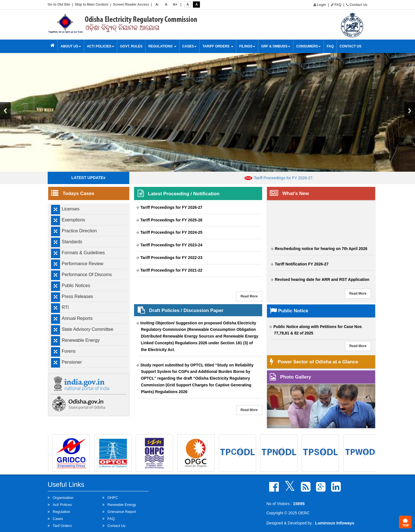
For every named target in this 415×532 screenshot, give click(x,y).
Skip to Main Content (92, 4)
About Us (71, 46)
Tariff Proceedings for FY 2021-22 (171, 270)
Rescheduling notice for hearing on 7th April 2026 (321, 250)
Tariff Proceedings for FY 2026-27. (289, 178)
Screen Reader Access (131, 4)
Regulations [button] (162, 46)
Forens (69, 351)
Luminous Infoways (335, 523)
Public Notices (76, 286)
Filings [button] (247, 46)
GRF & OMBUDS (276, 46)
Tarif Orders (62, 526)
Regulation (61, 512)
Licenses (71, 209)
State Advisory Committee (87, 329)
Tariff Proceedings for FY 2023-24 (171, 245)
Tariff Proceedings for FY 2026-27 (171, 207)
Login (320, 5)
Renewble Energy (122, 505)
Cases (189, 46)
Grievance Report (122, 512)
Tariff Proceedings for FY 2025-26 (171, 220)
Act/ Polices (62, 505)
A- (157, 4)
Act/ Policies (101, 46)
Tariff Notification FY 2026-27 (302, 265)
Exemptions (73, 220)
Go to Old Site (59, 4)
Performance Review (83, 264)
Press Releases (77, 296)
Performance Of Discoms (87, 275)
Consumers (308, 46)
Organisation (63, 498)
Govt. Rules (131, 46)
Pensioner (72, 362)
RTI (65, 307)
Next (410, 111)
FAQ (336, 5)
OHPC (113, 498)
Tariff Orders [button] (218, 46)
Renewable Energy (81, 340)
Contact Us (357, 5)
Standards (72, 242)
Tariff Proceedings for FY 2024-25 (171, 232)
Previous (5, 111)
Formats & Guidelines (83, 253)
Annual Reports (77, 318)
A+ (175, 4)
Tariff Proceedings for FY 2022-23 (171, 258)
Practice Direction (79, 231)
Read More (249, 296)
